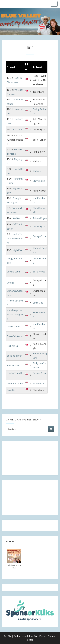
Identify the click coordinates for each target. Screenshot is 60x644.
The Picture (13, 365)
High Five (17, 250)
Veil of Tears (13, 326)
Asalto (16, 218)
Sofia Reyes (39, 272)
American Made (15, 383)
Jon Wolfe (38, 383)
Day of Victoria (15, 336)
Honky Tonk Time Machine (15, 238)
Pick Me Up (13, 346)
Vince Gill (38, 303)
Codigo (11, 283)
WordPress (40, 636)
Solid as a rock (14, 356)
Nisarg (30, 640)
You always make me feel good (15, 314)
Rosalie (11, 390)
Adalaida (17, 129)
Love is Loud (13, 272)
